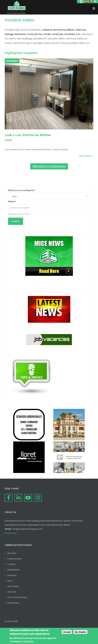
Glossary (12, 592)
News (10, 581)
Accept (67, 632)
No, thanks (80, 632)
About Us (12, 553)
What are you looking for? (22, 190)
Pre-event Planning (17, 597)
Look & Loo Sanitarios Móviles (28, 135)
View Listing (85, 156)
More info (28, 641)
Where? (12, 202)
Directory (12, 575)
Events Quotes (15, 559)
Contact (11, 564)
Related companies (49, 166)
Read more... (11, 533)
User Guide (13, 586)
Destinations (14, 570)
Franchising (13, 603)
